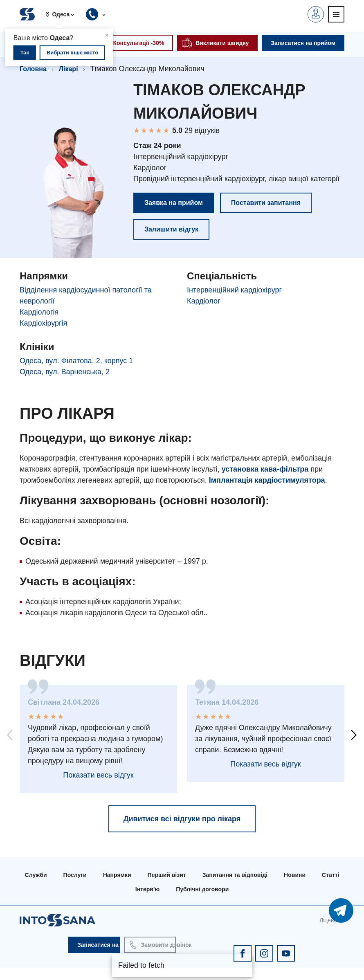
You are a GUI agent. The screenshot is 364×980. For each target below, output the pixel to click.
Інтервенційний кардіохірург (234, 290)
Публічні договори (202, 889)
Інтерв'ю (147, 889)
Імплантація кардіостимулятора (267, 480)
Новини (295, 875)
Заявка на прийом (174, 203)
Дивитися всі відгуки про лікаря (182, 819)
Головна (33, 69)
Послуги (75, 875)
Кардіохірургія (43, 323)
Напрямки (117, 875)
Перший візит (167, 875)
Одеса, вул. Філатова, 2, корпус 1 (76, 361)
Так (25, 53)
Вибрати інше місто (72, 53)
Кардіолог (204, 301)
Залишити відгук (171, 229)
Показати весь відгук (98, 775)
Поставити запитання (266, 203)
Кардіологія (39, 312)
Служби (36, 875)
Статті (330, 875)
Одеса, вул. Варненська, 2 (65, 372)
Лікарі (69, 69)
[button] (63, 14)
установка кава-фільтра (265, 469)
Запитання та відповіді (235, 875)
